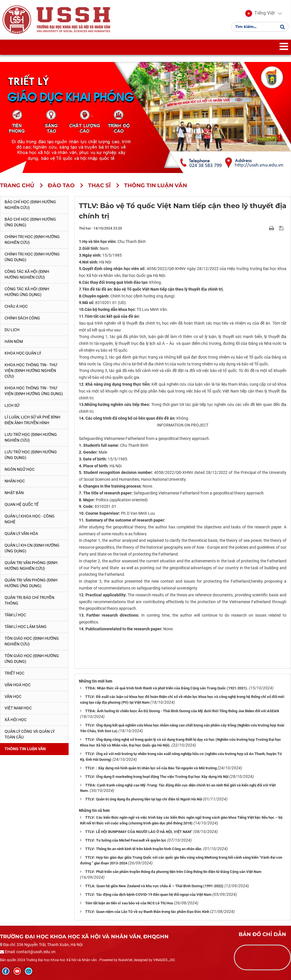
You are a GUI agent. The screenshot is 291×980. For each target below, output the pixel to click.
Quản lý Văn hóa (21, 534)
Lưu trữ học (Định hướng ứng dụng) (31, 455)
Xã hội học (16, 720)
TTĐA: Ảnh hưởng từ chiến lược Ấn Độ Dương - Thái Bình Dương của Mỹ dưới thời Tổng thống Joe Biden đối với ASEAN (182, 711)
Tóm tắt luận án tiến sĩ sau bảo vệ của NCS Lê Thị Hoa (129, 903)
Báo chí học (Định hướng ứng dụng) (30, 222)
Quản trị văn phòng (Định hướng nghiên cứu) (31, 566)
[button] (260, 14)
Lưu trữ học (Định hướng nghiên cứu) (31, 437)
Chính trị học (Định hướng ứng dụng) (32, 257)
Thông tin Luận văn (25, 749)
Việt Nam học (18, 708)
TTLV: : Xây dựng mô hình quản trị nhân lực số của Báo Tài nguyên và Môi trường (151, 768)
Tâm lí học (15, 615)
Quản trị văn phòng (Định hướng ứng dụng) (31, 583)
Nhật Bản (14, 493)
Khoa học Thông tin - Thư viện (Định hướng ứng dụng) (34, 391)
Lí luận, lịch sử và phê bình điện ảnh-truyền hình (32, 420)
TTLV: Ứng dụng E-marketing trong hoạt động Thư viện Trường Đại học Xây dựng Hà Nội (157, 777)
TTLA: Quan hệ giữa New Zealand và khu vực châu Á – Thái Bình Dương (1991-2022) (154, 886)
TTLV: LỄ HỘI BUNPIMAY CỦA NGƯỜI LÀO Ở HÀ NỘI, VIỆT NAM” (139, 832)
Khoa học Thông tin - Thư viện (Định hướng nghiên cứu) (31, 371)
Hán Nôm (14, 341)
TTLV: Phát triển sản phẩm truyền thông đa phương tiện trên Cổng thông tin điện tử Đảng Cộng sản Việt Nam (173, 872)
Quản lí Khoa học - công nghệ (30, 519)
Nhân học (15, 481)
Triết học (14, 673)
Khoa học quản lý (23, 353)
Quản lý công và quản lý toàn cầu (30, 734)
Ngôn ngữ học (20, 469)
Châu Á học (16, 306)
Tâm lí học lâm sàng (26, 627)
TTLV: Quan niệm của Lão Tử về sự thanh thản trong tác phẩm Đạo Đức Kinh (147, 912)
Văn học (13, 697)
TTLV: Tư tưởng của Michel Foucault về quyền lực (126, 840)
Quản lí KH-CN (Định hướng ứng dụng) (32, 548)
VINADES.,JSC (164, 960)
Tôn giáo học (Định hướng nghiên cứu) (32, 641)
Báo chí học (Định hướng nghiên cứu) (30, 205)
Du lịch (12, 330)
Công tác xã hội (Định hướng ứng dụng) (27, 292)
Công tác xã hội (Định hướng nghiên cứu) (27, 274)
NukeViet (125, 960)
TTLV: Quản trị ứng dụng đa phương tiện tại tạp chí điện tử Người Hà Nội (144, 799)
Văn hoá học (18, 685)
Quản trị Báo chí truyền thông (29, 600)
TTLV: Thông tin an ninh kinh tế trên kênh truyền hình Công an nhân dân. (144, 849)
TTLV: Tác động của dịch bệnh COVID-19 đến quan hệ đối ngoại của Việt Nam (148, 895)
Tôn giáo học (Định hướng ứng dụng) (32, 659)
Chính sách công (22, 318)
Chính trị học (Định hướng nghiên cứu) (32, 240)
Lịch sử (12, 405)
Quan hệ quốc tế (22, 504)
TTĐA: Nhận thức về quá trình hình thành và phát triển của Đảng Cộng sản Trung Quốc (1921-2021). (167, 688)
